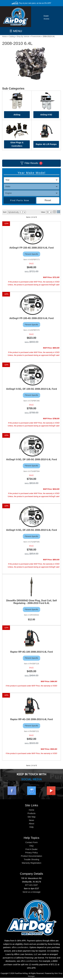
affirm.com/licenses (29, 961)
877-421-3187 (31, 885)
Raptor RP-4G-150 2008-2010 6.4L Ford (31, 719)
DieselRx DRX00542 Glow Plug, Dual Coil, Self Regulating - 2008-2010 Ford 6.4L (31, 602)
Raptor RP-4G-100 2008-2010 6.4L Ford (31, 652)
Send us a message (31, 892)
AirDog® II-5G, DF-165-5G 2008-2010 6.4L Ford (31, 459)
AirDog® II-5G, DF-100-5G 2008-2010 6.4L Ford (31, 389)
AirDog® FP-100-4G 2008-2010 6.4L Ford (31, 318)
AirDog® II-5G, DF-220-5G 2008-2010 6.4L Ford (31, 530)
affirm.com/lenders (20, 947)
